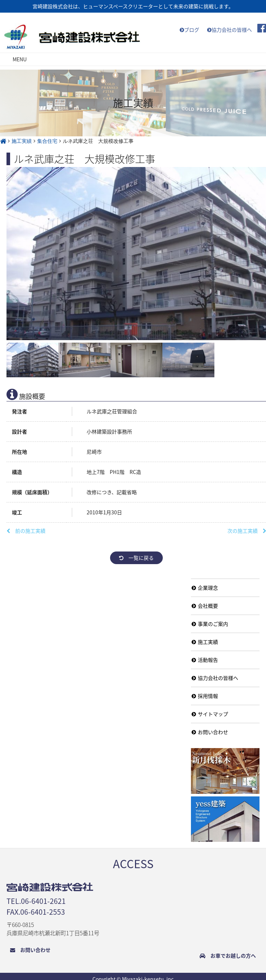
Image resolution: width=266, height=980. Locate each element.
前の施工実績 (26, 531)
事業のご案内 (210, 624)
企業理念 (205, 588)
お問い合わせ (210, 732)
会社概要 (205, 606)
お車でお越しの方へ (228, 955)
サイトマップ (210, 714)
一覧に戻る (136, 558)
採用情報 (205, 696)
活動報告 (205, 660)
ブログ (189, 30)
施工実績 (205, 642)
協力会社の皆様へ (230, 30)
